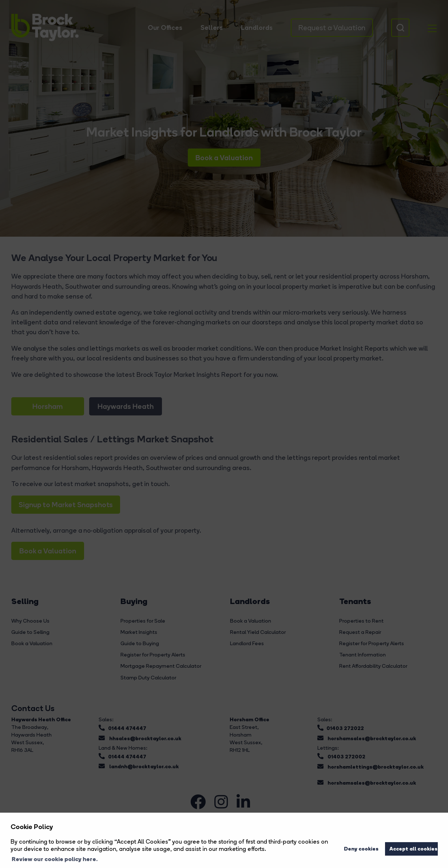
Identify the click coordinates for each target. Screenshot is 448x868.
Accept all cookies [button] (413, 849)
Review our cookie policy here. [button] (55, 859)
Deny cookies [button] (361, 849)
